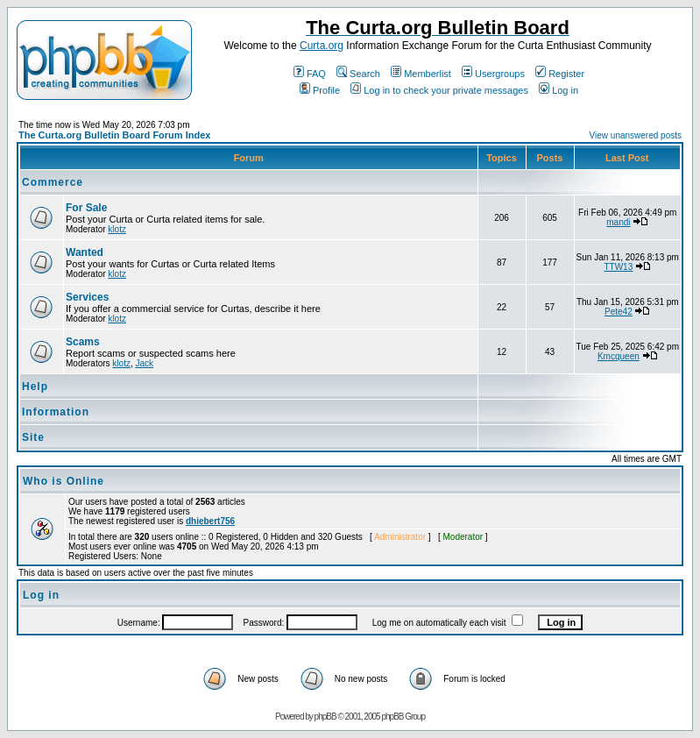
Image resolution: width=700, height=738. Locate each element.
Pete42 (619, 312)
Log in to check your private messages (439, 90)
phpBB (325, 717)
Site (33, 437)
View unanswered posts (636, 135)
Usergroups (493, 74)
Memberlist (421, 74)
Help (35, 387)
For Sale (86, 208)
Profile (320, 90)
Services (87, 297)
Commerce (53, 182)
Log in (559, 90)
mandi (618, 222)
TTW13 (618, 267)
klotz (117, 229)
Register (560, 74)
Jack (144, 363)
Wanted (85, 252)
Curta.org (322, 46)
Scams (83, 342)
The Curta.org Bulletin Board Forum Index (114, 135)
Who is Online (64, 481)
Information (56, 412)
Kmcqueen (619, 356)
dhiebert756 (210, 521)
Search (358, 74)
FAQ (310, 74)
